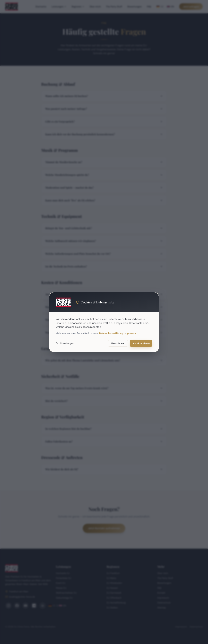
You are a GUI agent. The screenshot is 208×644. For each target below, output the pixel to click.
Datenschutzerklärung (111, 333)
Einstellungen (65, 343)
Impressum (131, 333)
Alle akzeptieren (141, 343)
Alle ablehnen (118, 343)
